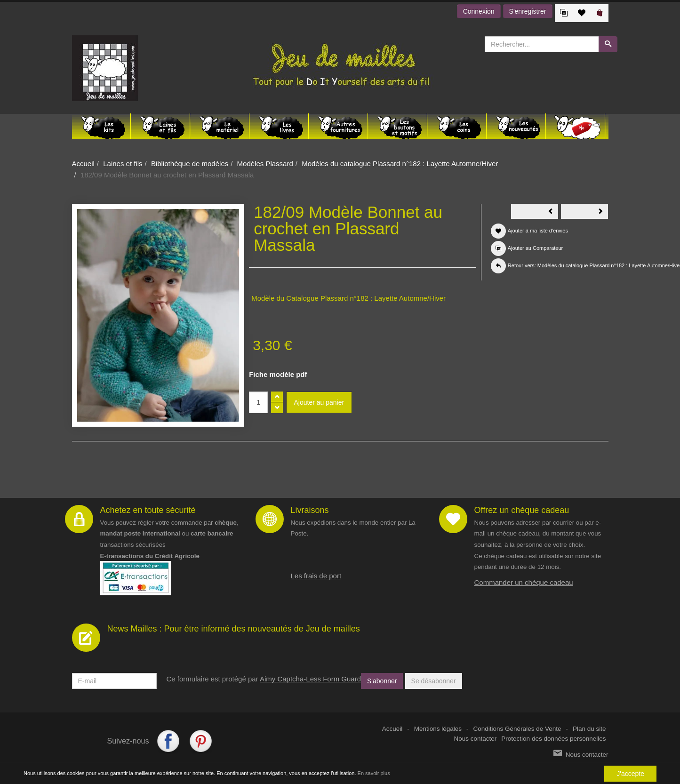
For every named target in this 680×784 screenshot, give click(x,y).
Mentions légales (438, 729)
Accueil (83, 164)
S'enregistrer (528, 11)
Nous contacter (476, 739)
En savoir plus (374, 774)
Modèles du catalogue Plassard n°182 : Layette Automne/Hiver (400, 164)
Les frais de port (316, 576)
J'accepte (630, 774)
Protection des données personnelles (553, 739)
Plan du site (589, 729)
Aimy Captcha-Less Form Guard (310, 679)
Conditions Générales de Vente (517, 729)
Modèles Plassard (265, 164)
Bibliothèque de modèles (190, 164)
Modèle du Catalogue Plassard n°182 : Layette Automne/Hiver (348, 298)
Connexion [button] (479, 11)
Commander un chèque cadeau (524, 582)
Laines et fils (123, 164)
